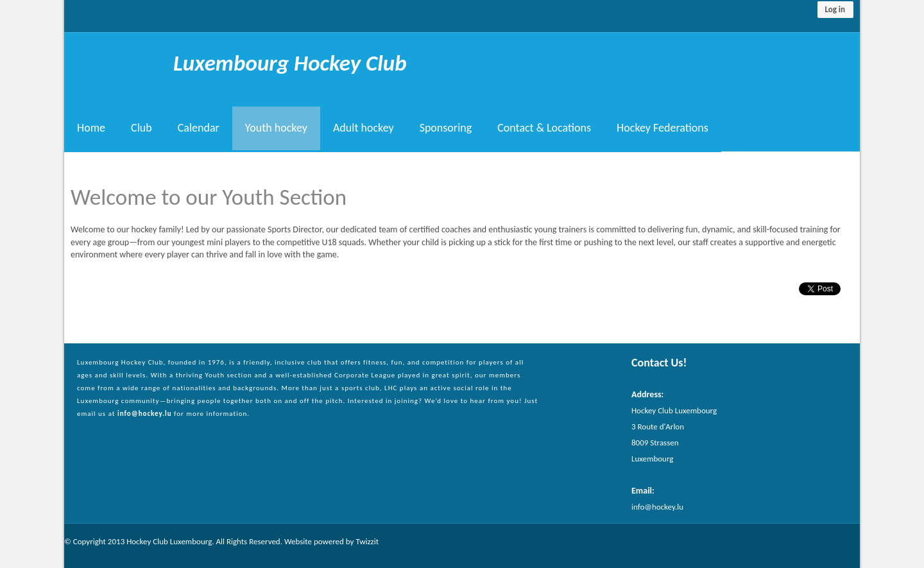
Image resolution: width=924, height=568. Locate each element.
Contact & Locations (544, 128)
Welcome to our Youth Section (209, 197)
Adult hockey (364, 128)
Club (141, 128)
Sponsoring (446, 128)
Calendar (199, 128)
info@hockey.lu (145, 414)
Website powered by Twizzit (331, 541)
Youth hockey (276, 128)
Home (91, 128)
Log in (835, 9)
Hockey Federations (663, 128)
